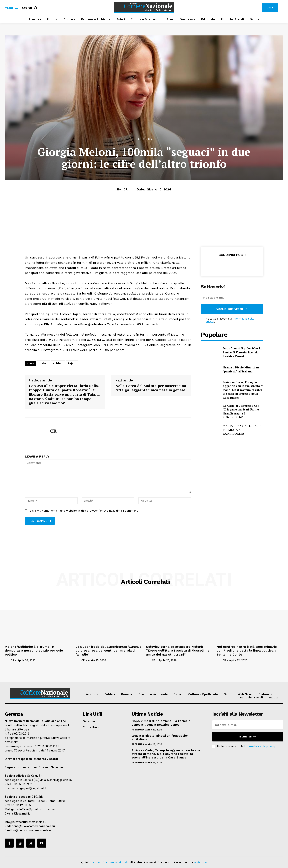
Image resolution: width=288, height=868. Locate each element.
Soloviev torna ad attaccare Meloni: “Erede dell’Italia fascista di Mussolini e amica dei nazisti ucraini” (178, 650)
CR (126, 189)
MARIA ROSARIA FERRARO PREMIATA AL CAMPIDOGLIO (242, 430)
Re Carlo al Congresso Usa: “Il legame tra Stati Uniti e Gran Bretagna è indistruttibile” (241, 411)
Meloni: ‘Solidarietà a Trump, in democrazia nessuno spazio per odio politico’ (34, 650)
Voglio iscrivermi (232, 309)
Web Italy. (200, 862)
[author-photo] (7, 660)
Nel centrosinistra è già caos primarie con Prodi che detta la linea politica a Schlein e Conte (247, 650)
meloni (43, 363)
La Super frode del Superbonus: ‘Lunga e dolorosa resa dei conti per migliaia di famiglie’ (108, 650)
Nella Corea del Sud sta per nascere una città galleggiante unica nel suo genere (151, 388)
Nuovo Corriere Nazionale (110, 862)
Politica (144, 139)
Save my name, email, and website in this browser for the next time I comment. (84, 511)
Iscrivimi (248, 737)
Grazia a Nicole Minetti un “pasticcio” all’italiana (241, 369)
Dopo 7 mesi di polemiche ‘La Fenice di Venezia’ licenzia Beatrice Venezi (243, 352)
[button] (30, 8)
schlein (58, 363)
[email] (232, 298)
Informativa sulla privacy (260, 746)
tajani (72, 363)
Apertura (138, 730)
